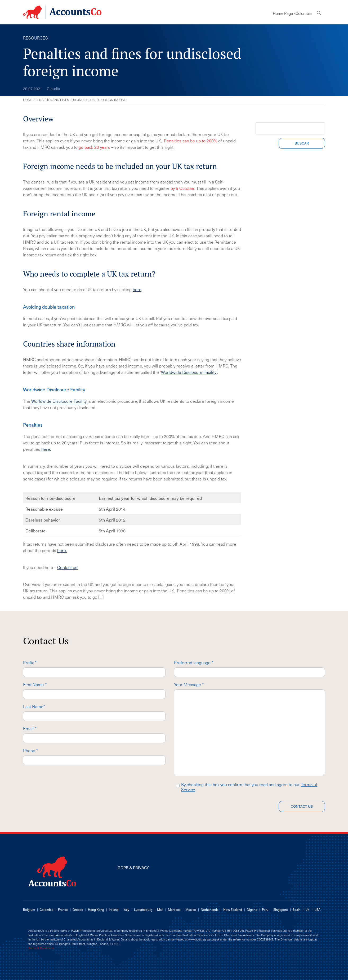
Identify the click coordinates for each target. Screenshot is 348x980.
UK (307, 909)
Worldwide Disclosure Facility (59, 401)
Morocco (174, 909)
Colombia (46, 909)
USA (317, 909)
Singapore (281, 909)
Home (28, 100)
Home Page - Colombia (292, 13)
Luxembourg (143, 909)
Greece (78, 909)
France (63, 909)
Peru (265, 909)
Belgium (29, 909)
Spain (297, 909)
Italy (126, 909)
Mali (160, 909)
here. (46, 449)
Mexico (191, 909)
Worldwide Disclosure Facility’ (189, 372)
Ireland (114, 909)
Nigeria (252, 909)
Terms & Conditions (41, 948)
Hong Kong (96, 909)
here (137, 289)
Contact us (68, 567)
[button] (319, 14)
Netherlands (210, 909)
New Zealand (233, 909)
